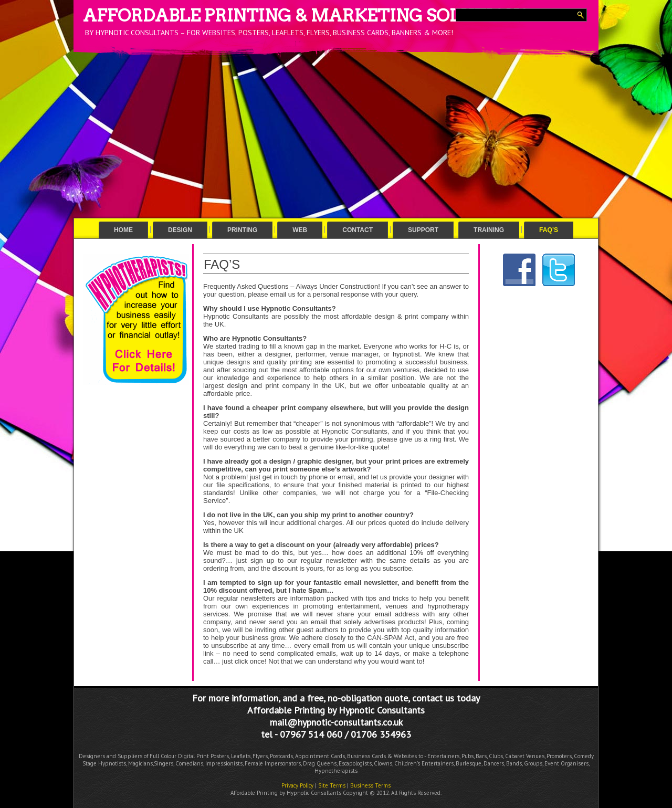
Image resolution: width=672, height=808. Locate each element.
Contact (358, 230)
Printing (242, 230)
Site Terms (332, 785)
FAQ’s (549, 230)
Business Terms (370, 785)
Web (300, 230)
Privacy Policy (297, 785)
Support (423, 230)
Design (180, 230)
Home (123, 230)
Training (489, 230)
